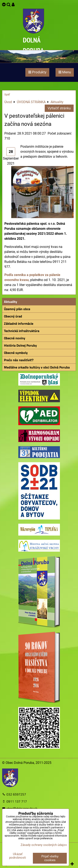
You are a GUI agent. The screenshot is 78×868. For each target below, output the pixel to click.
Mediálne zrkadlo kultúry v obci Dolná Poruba (37, 367)
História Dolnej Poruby (20, 345)
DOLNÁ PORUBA (33, 45)
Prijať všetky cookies (50, 858)
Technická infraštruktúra (22, 331)
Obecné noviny (15, 338)
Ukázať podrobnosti (18, 856)
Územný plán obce (17, 309)
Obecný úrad (13, 316)
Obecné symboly (16, 353)
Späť (7, 94)
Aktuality (11, 302)
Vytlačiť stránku (59, 108)
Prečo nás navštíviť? (19, 360)
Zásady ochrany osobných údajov (44, 845)
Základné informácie (19, 323)
